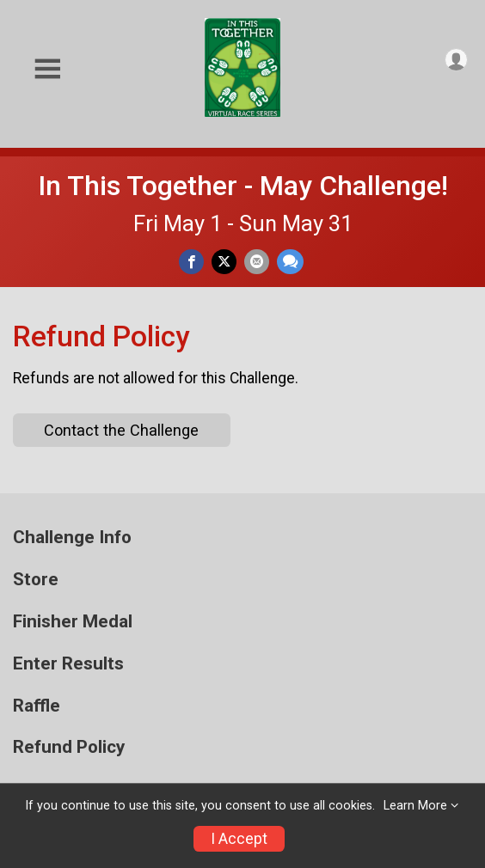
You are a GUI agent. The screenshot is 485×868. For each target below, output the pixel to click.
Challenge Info (72, 538)
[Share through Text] (290, 262)
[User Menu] (456, 60)
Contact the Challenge (121, 430)
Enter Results (68, 664)
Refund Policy (69, 747)
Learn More (415, 806)
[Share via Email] (257, 262)
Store (36, 580)
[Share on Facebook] (191, 262)
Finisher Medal (73, 622)
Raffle (37, 706)
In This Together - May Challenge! (243, 186)
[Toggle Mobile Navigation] (47, 69)
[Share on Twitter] (224, 262)
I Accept (239, 839)
